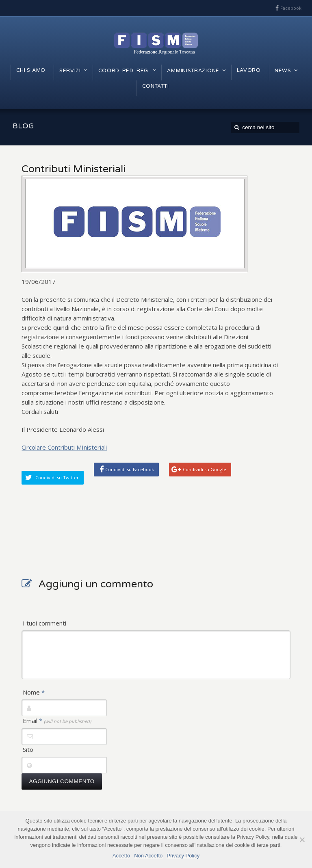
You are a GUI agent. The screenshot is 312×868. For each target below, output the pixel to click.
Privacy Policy (183, 856)
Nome (34, 692)
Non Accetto (148, 856)
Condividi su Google (205, 469)
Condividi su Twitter (57, 477)
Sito (28, 749)
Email (57, 721)
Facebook (291, 8)
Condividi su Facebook (130, 469)
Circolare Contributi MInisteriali (64, 447)
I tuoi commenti (44, 623)
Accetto (121, 856)
